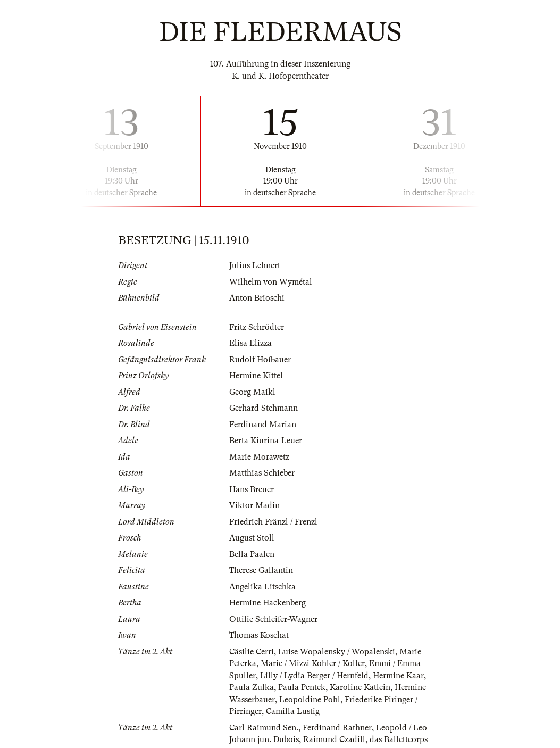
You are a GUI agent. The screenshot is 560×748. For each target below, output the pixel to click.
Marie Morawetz (259, 457)
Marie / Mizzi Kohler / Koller (313, 663)
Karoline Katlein (360, 687)
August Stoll (252, 538)
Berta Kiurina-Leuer (266, 441)
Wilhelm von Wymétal (271, 282)
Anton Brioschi (257, 298)
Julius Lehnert (255, 265)
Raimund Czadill (334, 739)
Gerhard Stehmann (264, 408)
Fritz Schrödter (257, 327)
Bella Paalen (252, 554)
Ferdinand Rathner (337, 728)
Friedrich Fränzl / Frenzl (273, 522)
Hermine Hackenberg (268, 603)
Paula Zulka (252, 687)
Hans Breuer (252, 489)
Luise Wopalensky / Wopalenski (337, 652)
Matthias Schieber (262, 473)
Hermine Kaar (398, 676)
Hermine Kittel (256, 376)
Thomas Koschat (259, 635)
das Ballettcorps (399, 739)
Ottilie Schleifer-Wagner (273, 619)
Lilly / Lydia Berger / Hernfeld (314, 676)
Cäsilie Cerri (252, 652)
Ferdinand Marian (263, 425)
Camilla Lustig (293, 711)
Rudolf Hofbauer (260, 360)
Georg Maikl (252, 392)
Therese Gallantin (261, 570)
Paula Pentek (302, 687)
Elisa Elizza (250, 343)
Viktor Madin (254, 505)
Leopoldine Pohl (310, 700)
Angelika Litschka (262, 587)
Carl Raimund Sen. (264, 728)
